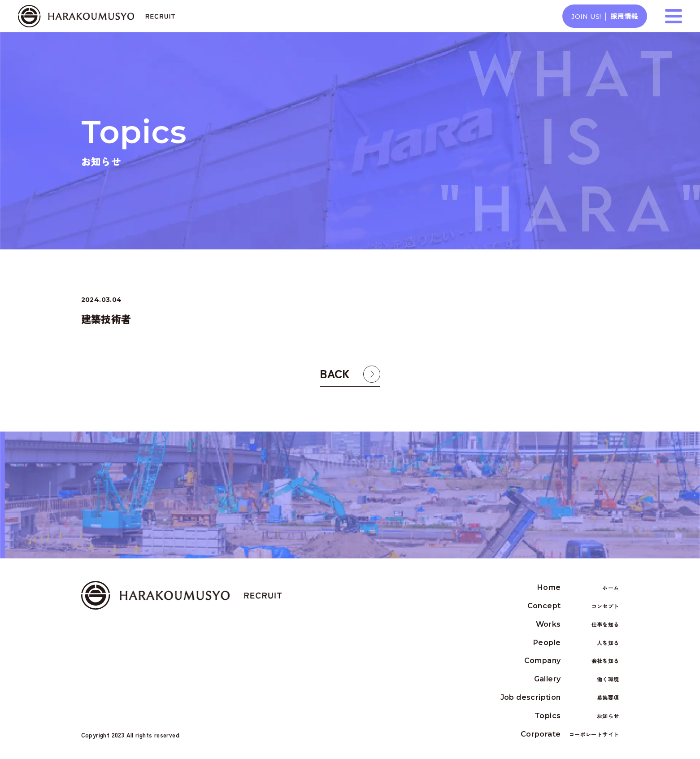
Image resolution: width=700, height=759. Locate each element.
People (576, 643)
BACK (335, 380)
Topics (577, 716)
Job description (560, 698)
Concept (573, 607)
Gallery (577, 680)
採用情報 (605, 16)
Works (578, 625)
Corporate (570, 735)
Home (578, 588)
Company (572, 661)
